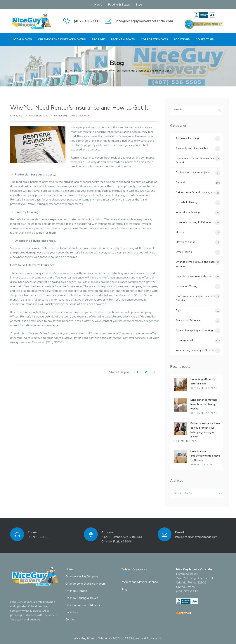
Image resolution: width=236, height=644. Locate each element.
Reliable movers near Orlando (193, 276)
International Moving (188, 212)
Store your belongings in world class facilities (197, 298)
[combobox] (197, 493)
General (180, 182)
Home (98, 5)
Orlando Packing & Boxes (82, 598)
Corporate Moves (154, 39)
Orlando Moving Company (82, 576)
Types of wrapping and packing (194, 330)
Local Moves (22, 39)
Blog (139, 5)
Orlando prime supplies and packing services (197, 264)
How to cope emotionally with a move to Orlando (205, 456)
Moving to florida (186, 242)
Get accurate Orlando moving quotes (197, 192)
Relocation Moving (186, 286)
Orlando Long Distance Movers (62, 39)
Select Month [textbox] (183, 493)
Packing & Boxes (119, 5)
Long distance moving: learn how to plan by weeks (204, 404)
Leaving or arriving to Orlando (193, 222)
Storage (98, 39)
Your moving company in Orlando (195, 350)
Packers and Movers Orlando (139, 582)
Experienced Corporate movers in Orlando (195, 160)
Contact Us (205, 39)
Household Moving (187, 202)
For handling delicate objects (193, 172)
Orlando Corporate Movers (83, 605)
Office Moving (184, 252)
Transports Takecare (188, 320)
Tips (178, 310)
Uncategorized (39, 116)
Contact (71, 620)
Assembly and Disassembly (192, 148)
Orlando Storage (76, 591)
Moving (180, 232)
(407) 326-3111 (87, 21)
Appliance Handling (187, 138)
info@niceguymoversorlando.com (144, 21)
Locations (182, 39)
